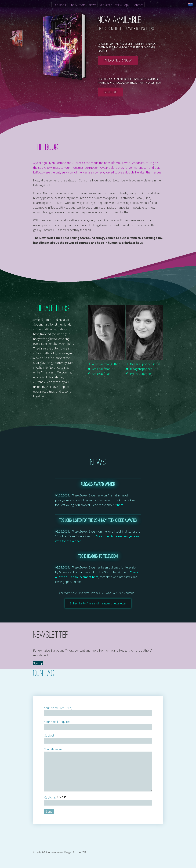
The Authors (77, 5)
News (92, 5)
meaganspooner (141, 369)
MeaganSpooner (141, 374)
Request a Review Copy (114, 5)
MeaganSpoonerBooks (145, 364)
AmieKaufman (101, 369)
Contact (138, 5)
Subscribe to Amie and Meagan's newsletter (98, 603)
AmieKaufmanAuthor (106, 364)
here (120, 505)
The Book (60, 5)
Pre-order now (118, 60)
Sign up (110, 92)
